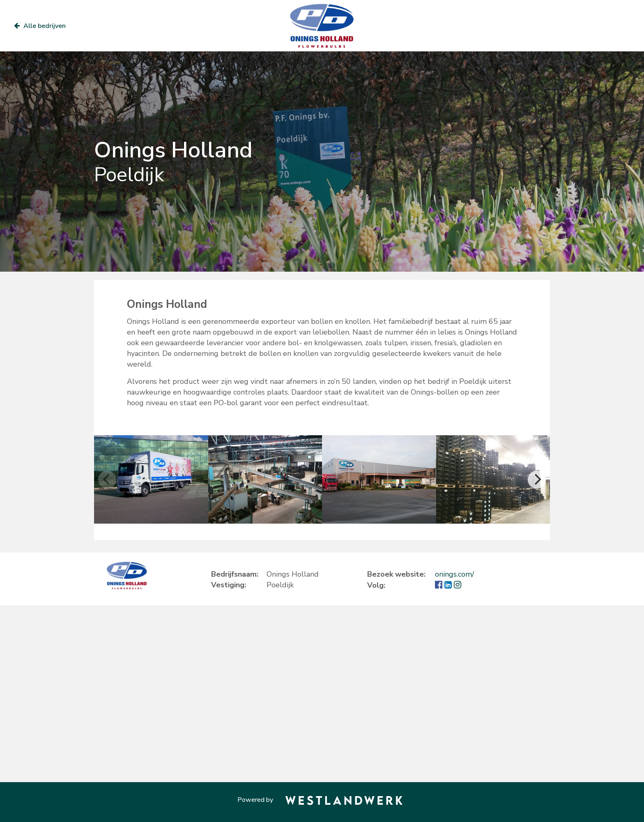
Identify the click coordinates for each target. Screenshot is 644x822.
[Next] (537, 480)
